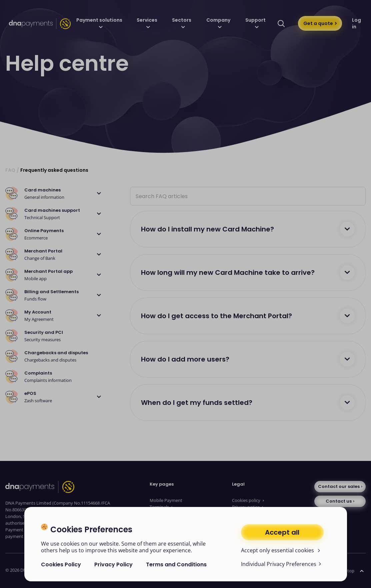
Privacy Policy (113, 564)
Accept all (282, 532)
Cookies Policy (61, 564)
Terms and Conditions (176, 564)
